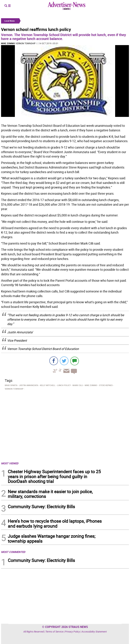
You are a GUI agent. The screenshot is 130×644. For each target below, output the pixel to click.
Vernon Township (26, 43)
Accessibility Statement (94, 632)
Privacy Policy (72, 632)
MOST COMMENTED (13, 552)
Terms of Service (54, 632)
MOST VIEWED (10, 463)
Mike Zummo (8, 43)
